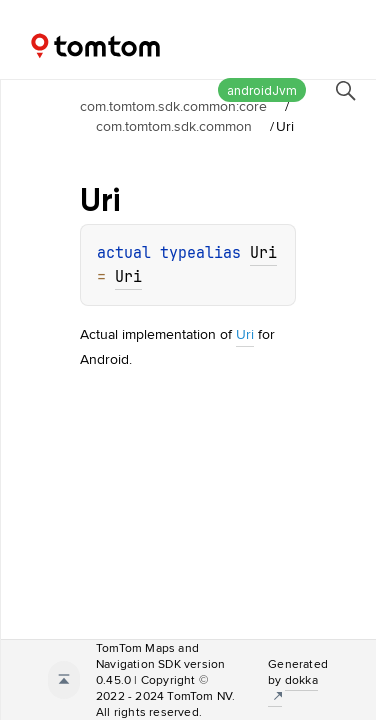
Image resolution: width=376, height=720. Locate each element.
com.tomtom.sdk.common (174, 126)
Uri (263, 253)
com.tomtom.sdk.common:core (173, 106)
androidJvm (262, 90)
